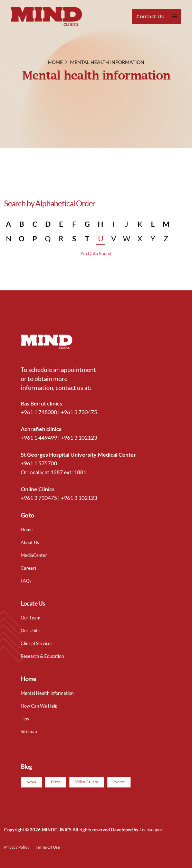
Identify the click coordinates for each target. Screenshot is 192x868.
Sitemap (29, 731)
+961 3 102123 (79, 437)
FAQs (26, 581)
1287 (57, 472)
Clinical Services (37, 643)
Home (27, 530)
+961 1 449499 (39, 437)
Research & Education (42, 656)
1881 (80, 472)
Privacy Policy (17, 847)
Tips (25, 719)
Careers (29, 568)
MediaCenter (34, 555)
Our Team (31, 618)
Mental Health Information (47, 693)
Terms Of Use (48, 847)
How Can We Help (39, 706)
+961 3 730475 (79, 412)
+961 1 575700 (39, 463)
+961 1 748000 (39, 412)
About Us (30, 542)
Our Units (30, 631)
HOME (55, 62)
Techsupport (152, 830)
